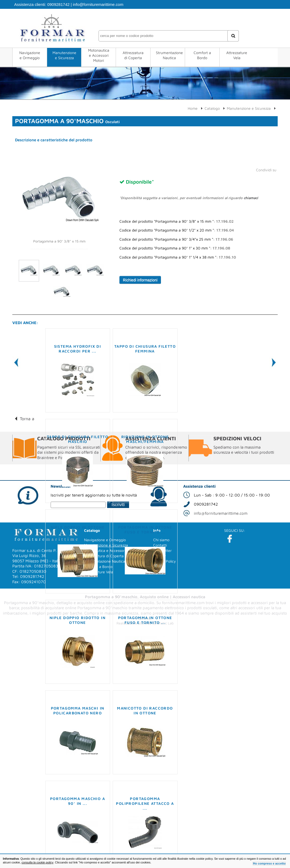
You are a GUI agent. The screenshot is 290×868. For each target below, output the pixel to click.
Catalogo (212, 108)
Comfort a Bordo (202, 55)
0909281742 (58, 4)
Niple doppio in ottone (78, 527)
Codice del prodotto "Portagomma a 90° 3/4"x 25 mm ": (176, 239)
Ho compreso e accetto (269, 863)
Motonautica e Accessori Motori (99, 55)
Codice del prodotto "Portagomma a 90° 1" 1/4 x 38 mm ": (178, 257)
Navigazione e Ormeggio (30, 55)
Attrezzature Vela (237, 55)
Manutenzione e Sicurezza (64, 55)
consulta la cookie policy (38, 862)
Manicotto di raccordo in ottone (145, 710)
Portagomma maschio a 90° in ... (78, 801)
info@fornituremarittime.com (98, 4)
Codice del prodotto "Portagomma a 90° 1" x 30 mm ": (175, 248)
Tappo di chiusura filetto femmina (145, 349)
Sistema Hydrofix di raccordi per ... (78, 349)
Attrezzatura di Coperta (133, 55)
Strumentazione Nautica (169, 55)
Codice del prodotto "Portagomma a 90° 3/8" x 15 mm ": (176, 221)
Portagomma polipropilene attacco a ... (145, 803)
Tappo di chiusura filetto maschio (78, 439)
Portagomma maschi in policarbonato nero (78, 710)
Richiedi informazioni (140, 280)
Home (193, 108)
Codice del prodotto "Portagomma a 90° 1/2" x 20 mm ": (177, 230)
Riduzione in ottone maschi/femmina (145, 439)
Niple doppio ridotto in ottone (78, 620)
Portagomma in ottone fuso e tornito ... (145, 530)
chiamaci (251, 198)
